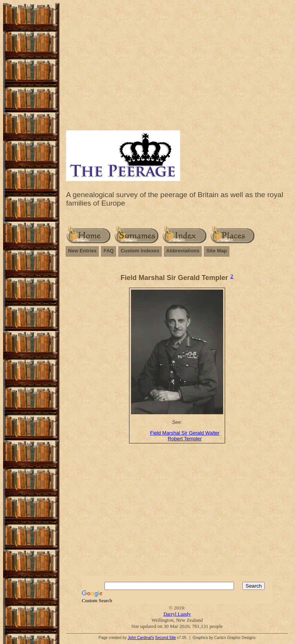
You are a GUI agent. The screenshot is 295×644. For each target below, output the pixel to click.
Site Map (216, 251)
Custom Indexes (140, 251)
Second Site (166, 638)
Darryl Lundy (177, 614)
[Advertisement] (177, 71)
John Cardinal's (141, 638)
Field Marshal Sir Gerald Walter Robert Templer (185, 436)
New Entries (82, 251)
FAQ (109, 251)
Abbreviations (183, 251)
